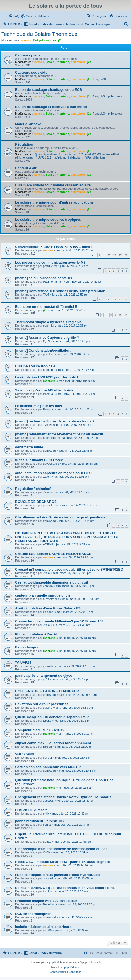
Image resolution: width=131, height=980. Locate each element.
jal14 (46, 679)
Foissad (48, 612)
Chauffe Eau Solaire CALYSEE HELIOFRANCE (53, 554)
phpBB (53, 962)
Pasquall (49, 394)
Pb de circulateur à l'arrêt (36, 634)
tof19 (46, 891)
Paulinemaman (53, 282)
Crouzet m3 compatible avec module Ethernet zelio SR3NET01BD (69, 569)
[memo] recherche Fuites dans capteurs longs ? (55, 421)
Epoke (47, 721)
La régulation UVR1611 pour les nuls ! (46, 377)
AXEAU (48, 544)
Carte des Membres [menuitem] (39, 16)
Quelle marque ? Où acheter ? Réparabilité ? (52, 717)
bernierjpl (49, 370)
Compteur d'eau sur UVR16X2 (40, 730)
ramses (27, 40)
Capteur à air (26, 168)
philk (46, 814)
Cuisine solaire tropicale (35, 366)
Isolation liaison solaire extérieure (43, 927)
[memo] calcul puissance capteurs (44, 278)
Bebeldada (50, 904)
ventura (48, 586)
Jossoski (49, 801)
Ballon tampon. (28, 647)
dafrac (47, 842)
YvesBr (48, 425)
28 (126, 255)
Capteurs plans (28, 55)
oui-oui (48, 758)
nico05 (47, 930)
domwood (49, 451)
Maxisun (75, 157)
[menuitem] (14, 16)
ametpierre (78, 62)
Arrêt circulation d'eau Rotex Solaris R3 (48, 608)
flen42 (47, 825)
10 (120, 315)
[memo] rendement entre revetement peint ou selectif (59, 434)
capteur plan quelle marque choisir (44, 595)
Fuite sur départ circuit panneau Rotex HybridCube (57, 875)
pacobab (49, 354)
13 (120, 299)
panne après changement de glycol (44, 676)
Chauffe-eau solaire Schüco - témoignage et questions (60, 517)
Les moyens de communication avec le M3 (50, 262)
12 (115, 299)
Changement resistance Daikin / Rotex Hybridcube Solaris (63, 797)
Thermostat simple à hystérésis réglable (48, 322)
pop (46, 326)
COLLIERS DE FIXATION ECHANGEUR (47, 691)
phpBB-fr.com (72, 967)
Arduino (60, 157)
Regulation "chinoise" (33, 489)
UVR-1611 (43, 157)
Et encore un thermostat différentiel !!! (47, 307)
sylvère (48, 708)
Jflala (47, 573)
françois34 (100, 79)
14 (126, 299)
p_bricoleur (115, 96)
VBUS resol (25, 754)
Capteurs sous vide (31, 72)
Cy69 (47, 341)
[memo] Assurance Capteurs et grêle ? (47, 338)
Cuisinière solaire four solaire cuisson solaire (53, 185)
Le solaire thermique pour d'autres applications (54, 202)
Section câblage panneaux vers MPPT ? (48, 767)
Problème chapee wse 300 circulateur (46, 901)
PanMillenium (94, 157)
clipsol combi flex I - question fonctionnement (53, 743)
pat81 (47, 266)
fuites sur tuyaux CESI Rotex (39, 460)
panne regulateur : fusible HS (39, 821)
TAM (46, 295)
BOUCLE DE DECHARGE (36, 502)
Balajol (38, 40)
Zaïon (47, 477)
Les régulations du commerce (55, 154)
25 (109, 255)
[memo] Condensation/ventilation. (43, 351)
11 (109, 299)
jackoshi (48, 666)
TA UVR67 (23, 663)
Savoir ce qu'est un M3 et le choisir (44, 390)
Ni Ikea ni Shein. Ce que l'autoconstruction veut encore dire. (65, 888)
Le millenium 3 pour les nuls (39, 406)
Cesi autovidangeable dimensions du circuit (52, 582)
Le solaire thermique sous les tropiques (48, 220)
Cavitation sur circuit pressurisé (42, 704)
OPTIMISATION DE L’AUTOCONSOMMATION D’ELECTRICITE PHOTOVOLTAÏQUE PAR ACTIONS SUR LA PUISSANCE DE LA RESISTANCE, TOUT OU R (67, 537)
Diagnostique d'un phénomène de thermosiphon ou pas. (62, 849)
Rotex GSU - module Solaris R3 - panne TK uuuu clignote (62, 862)
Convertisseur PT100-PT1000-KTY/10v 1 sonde (54, 247)
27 (120, 255)
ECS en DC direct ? (31, 810)
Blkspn (48, 747)
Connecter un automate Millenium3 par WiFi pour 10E (59, 621)
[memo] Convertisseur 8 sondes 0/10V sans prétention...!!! (63, 291)
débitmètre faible (29, 447)
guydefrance (51, 464)
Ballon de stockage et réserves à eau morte (51, 107)
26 (115, 255)
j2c (60, 40)
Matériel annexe (28, 124)
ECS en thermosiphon (33, 914)
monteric (51, 40)
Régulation (24, 144)
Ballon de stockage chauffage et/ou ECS (48, 90)
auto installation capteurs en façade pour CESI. (54, 473)
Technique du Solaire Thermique (39, 34)
